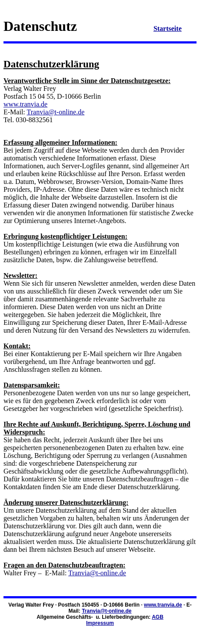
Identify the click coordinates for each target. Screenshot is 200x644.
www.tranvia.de (25, 104)
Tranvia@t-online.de (55, 112)
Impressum (100, 623)
